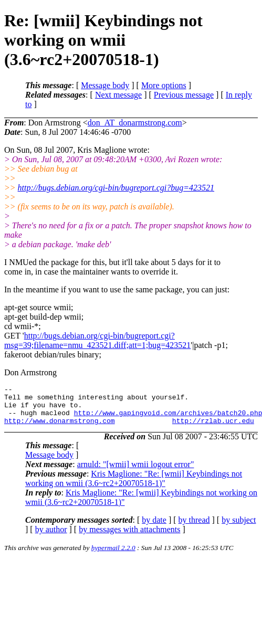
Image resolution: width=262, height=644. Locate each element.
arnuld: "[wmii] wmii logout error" (136, 472)
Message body (105, 85)
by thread (194, 528)
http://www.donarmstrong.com (60, 428)
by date (154, 528)
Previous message (184, 95)
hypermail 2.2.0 (113, 556)
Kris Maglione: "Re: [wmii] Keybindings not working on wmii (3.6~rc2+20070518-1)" (134, 486)
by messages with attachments (129, 537)
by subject (239, 528)
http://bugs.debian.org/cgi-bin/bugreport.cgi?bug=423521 (116, 188)
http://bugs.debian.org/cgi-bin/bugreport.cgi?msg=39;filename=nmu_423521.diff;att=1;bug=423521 (97, 340)
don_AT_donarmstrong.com (135, 123)
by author (51, 537)
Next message (118, 95)
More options (164, 85)
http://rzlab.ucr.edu (213, 428)
